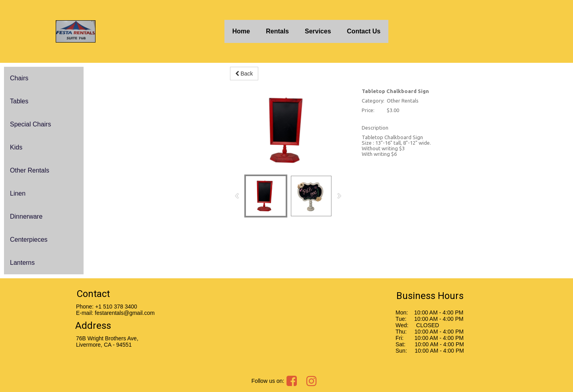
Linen (18, 193)
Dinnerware (26, 216)
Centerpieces (29, 240)
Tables (19, 101)
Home (241, 31)
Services (318, 31)
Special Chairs (30, 124)
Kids (16, 147)
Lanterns (22, 263)
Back (244, 74)
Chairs (19, 78)
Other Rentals (30, 170)
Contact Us (364, 31)
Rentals (277, 31)
